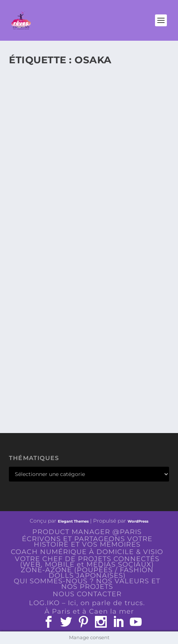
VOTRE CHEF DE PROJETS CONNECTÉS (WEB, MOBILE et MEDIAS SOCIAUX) (87, 562)
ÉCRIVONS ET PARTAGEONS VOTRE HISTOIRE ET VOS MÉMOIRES (87, 542)
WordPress (138, 521)
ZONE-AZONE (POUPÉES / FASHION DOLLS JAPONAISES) (87, 573)
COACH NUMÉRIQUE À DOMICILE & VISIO (87, 552)
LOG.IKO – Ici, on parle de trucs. (87, 603)
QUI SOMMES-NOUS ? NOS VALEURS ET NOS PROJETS (87, 584)
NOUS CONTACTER (87, 594)
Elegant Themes (73, 521)
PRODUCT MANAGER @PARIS (87, 532)
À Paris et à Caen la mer (89, 611)
